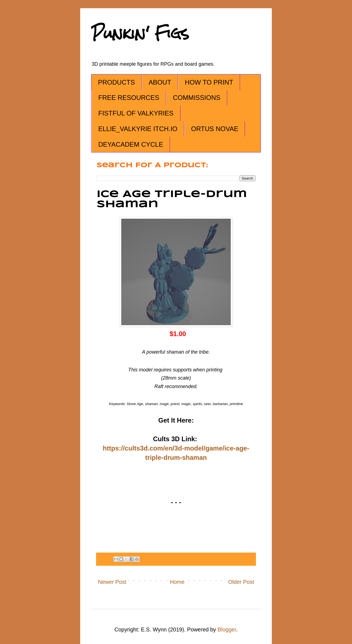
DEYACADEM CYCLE (131, 144)
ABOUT (160, 82)
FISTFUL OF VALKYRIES (136, 113)
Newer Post (112, 582)
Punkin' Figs (140, 33)
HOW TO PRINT (209, 82)
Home (177, 582)
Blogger (227, 629)
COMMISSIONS (197, 98)
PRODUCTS (116, 82)
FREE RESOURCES (129, 98)
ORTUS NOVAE (215, 129)
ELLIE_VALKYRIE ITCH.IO (138, 129)
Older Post (241, 582)
